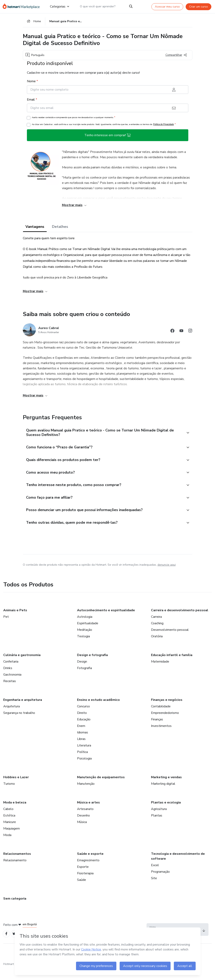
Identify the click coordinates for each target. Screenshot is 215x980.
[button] (103, 435)
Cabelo (8, 820)
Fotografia (84, 679)
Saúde (82, 891)
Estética (9, 826)
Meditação (85, 641)
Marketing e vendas (166, 788)
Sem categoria (15, 909)
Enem (81, 737)
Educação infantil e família (172, 666)
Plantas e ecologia (166, 813)
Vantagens (35, 229)
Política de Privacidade (164, 126)
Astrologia (85, 628)
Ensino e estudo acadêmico (98, 711)
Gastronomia (12, 685)
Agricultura (159, 820)
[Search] (131, 7)
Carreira (156, 628)
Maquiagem (12, 839)
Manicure (10, 833)
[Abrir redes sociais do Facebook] (172, 334)
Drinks (8, 679)
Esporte (83, 878)
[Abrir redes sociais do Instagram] (190, 334)
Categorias (59, 7)
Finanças (157, 730)
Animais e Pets (15, 621)
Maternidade (160, 672)
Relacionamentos (17, 865)
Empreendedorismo (165, 724)
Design (82, 672)
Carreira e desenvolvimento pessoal (180, 621)
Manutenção (86, 795)
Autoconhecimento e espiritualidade (106, 621)
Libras (81, 750)
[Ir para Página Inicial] (23, 7)
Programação (160, 882)
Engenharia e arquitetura (23, 711)
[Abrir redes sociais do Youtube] (181, 334)
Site (154, 889)
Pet (6, 628)
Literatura (84, 756)
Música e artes (88, 813)
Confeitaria (11, 672)
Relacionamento (15, 871)
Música (82, 833)
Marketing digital (163, 795)
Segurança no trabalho (19, 724)
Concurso (83, 717)
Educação (84, 730)
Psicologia (84, 769)
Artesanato (85, 820)
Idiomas (83, 743)
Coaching (157, 634)
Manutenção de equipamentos (101, 788)
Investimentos (161, 737)
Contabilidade (161, 717)
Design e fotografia (92, 666)
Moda (7, 846)
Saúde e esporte (90, 865)
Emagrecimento (88, 871)
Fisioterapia (85, 884)
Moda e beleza (15, 813)
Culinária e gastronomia (22, 666)
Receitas (10, 692)
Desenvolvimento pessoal (170, 641)
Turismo (9, 795)
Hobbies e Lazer (16, 788)
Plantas (157, 826)
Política (82, 763)
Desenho (83, 826)
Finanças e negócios (167, 711)
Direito (82, 724)
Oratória (157, 647)
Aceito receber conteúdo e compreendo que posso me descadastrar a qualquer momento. (73, 119)
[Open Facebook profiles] (7, 945)
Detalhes (60, 229)
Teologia (83, 647)
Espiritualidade (88, 634)
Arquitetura (12, 717)
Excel (155, 876)
